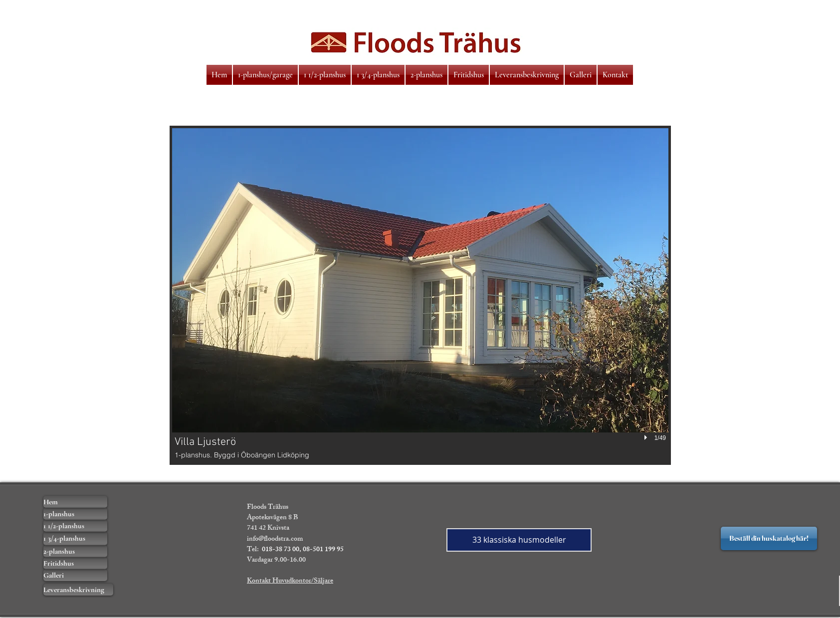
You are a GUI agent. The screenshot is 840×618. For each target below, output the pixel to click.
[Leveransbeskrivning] (78, 590)
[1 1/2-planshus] (75, 526)
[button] (420, 295)
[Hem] (75, 502)
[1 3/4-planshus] (75, 538)
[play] (647, 437)
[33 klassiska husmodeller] (519, 540)
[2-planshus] (75, 551)
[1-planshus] (75, 514)
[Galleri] (75, 575)
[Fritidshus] (75, 563)
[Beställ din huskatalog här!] (769, 538)
